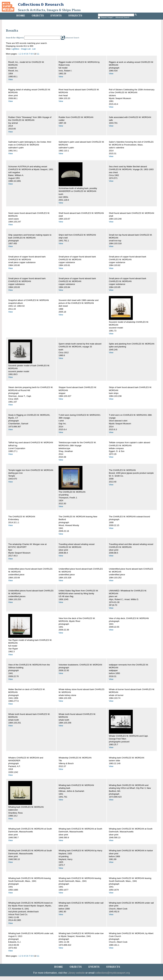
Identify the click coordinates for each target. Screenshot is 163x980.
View (11, 79)
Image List (26, 49)
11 (38, 54)
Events (56, 16)
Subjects (75, 16)
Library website (76, 973)
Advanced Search (122, 17)
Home (21, 16)
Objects (38, 16)
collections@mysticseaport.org (112, 973)
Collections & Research (41, 4)
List (34, 49)
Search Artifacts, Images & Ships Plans (49, 10)
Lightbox (15, 49)
